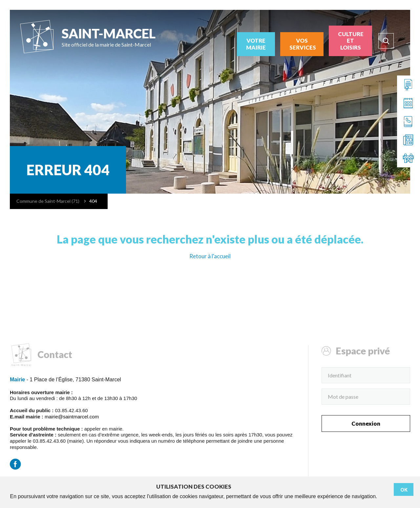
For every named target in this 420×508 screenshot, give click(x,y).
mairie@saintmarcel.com (72, 417)
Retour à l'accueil (210, 256)
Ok (404, 490)
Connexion (366, 423)
